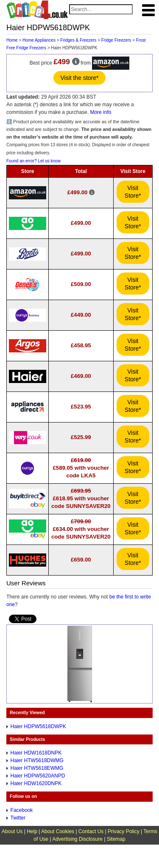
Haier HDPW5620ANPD (38, 776)
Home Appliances (39, 40)
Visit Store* (133, 192)
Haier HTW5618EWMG (37, 768)
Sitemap (116, 839)
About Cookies (58, 831)
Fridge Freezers (116, 40)
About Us (12, 831)
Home (12, 40)
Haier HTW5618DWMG (37, 760)
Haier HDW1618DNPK (36, 753)
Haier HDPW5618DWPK (38, 726)
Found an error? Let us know (33, 161)
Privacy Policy (124, 831)
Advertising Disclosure (77, 839)
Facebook (22, 810)
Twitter (18, 818)
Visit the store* (79, 78)
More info (100, 112)
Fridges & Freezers (78, 40)
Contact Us (91, 831)
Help (32, 831)
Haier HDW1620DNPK (36, 783)
